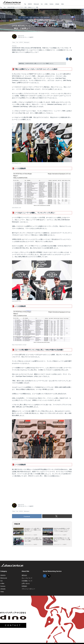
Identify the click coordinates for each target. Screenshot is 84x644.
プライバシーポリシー (28, 589)
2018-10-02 (21, 36)
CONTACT (13, 625)
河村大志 (20, 37)
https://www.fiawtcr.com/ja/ (19, 345)
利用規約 (24, 586)
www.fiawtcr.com (80, 31)
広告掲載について (27, 581)
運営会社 (24, 575)
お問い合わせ (26, 583)
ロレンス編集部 (29, 37)
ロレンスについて (27, 578)
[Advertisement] (24, 490)
